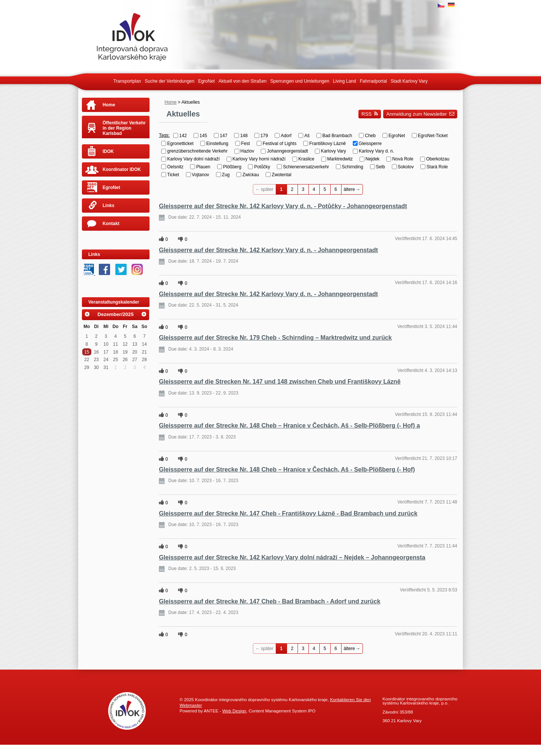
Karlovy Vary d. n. (376, 151)
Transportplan (127, 81)
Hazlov (247, 151)
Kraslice (306, 159)
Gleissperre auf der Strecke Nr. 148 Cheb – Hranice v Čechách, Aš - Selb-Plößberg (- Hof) (287, 469)
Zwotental (281, 175)
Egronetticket (180, 143)
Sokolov (406, 167)
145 (203, 136)
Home (171, 102)
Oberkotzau (438, 159)
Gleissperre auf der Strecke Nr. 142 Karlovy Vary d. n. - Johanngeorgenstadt (268, 250)
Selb (381, 167)
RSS (370, 114)
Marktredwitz (340, 159)
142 (183, 136)
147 (224, 136)
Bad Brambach (337, 136)
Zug (226, 175)
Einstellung (217, 143)
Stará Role (437, 167)
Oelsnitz (175, 167)
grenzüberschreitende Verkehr (197, 151)
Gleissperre (370, 143)
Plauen (203, 167)
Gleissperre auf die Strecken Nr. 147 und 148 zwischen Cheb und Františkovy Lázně (280, 381)
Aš (307, 136)
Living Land (344, 81)
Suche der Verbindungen (169, 81)
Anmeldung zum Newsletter (420, 114)
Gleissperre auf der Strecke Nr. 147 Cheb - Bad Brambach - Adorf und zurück (270, 601)
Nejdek (373, 159)
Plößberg (232, 167)
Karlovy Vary (333, 151)
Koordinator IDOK (122, 169)
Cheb (370, 136)
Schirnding (353, 167)
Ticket (173, 175)
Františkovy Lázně (327, 143)
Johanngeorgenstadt (287, 151)
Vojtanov (201, 175)
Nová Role (403, 159)
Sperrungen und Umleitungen (300, 81)
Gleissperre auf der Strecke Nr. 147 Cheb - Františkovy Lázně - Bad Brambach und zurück (288, 513)
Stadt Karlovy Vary (409, 81)
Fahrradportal (373, 81)
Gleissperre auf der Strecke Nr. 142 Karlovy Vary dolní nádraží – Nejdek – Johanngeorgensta (292, 557)
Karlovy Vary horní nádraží (259, 159)
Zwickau (251, 175)
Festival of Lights (280, 143)
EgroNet (206, 81)
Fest (246, 143)
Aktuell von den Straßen (242, 81)
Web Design (234, 711)
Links (108, 206)
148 (244, 136)
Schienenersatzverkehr (306, 167)
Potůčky (262, 167)
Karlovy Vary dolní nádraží (193, 159)
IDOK (108, 151)
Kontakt (111, 224)
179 (264, 136)
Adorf (286, 136)
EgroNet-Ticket (433, 136)
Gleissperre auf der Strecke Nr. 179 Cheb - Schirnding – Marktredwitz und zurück (275, 337)
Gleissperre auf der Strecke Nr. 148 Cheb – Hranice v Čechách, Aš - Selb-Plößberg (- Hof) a (289, 425)
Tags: (164, 135)
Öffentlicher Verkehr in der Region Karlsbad (124, 128)
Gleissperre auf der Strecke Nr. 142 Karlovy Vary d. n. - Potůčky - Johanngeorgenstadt (283, 206)
